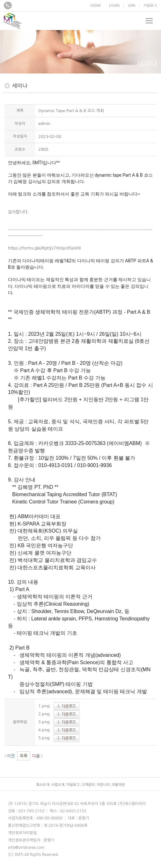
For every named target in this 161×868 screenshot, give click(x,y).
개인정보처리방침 (22, 833)
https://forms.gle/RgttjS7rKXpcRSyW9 (44, 248)
